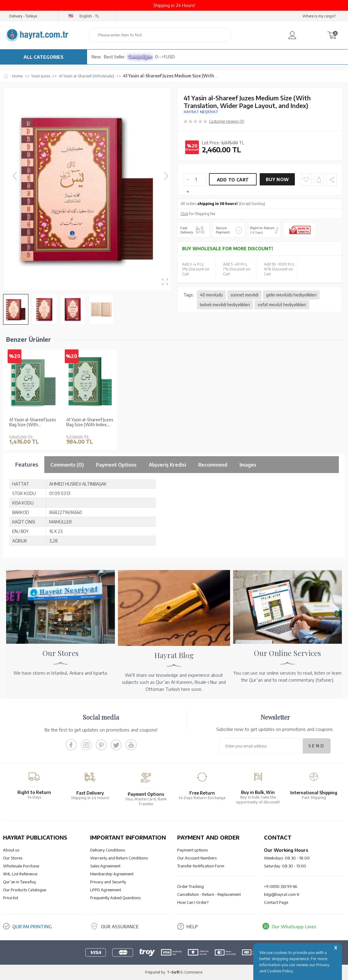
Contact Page (276, 902)
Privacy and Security (108, 882)
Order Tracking (190, 886)
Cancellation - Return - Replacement (209, 894)
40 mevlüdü (211, 295)
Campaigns (140, 57)
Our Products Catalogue (25, 890)
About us (11, 850)
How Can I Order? (193, 902)
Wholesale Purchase (21, 866)
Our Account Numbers (197, 858)
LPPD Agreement (106, 890)
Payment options (192, 850)
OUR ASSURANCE (120, 926)
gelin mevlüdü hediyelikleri (291, 295)
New (96, 57)
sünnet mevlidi (244, 295)
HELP (192, 926)
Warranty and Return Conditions (119, 858)
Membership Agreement (112, 874)
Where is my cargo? (319, 16)
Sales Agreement (105, 866)
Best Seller (114, 57)
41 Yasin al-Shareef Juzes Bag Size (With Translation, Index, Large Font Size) (33, 423)
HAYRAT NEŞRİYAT (201, 112)
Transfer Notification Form (201, 866)
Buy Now (277, 179)
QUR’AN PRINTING (32, 926)
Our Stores (13, 858)
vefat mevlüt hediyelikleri (282, 305)
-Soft (174, 972)
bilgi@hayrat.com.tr (282, 894)
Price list (11, 898)
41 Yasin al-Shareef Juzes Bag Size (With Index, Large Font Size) (90, 423)
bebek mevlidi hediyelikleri (225, 305)
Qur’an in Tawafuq (19, 882)
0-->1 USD (165, 57)
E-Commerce (191, 972)
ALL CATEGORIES (44, 57)
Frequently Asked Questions (115, 898)
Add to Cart (233, 180)
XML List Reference (20, 874)
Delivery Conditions (108, 850)
